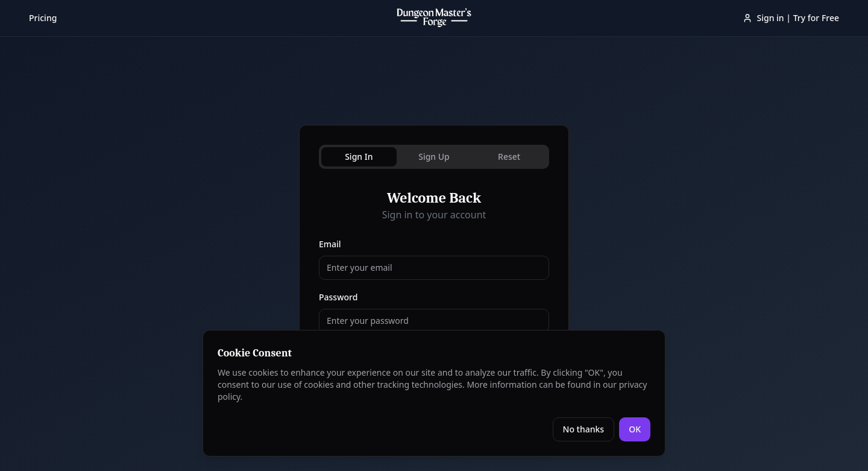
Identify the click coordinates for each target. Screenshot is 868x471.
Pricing (43, 18)
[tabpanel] (434, 294)
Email (330, 244)
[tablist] (434, 157)
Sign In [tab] (359, 156)
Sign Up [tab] (434, 156)
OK (635, 429)
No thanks (584, 429)
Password (338, 297)
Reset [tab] (509, 156)
